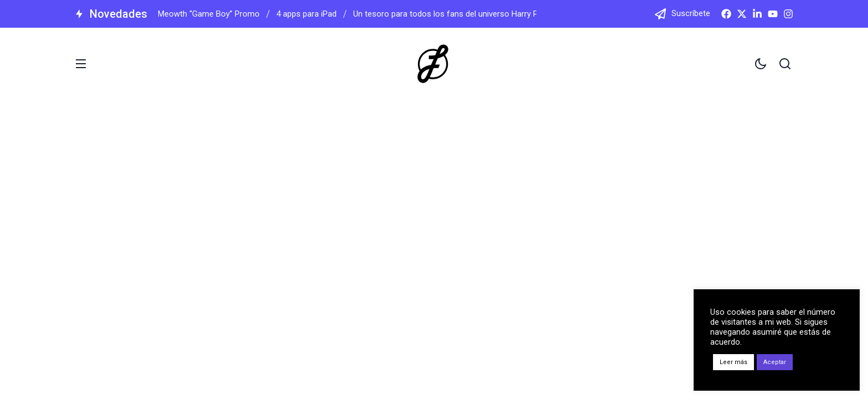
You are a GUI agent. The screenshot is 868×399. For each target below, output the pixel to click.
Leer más (733, 362)
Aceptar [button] (775, 362)
